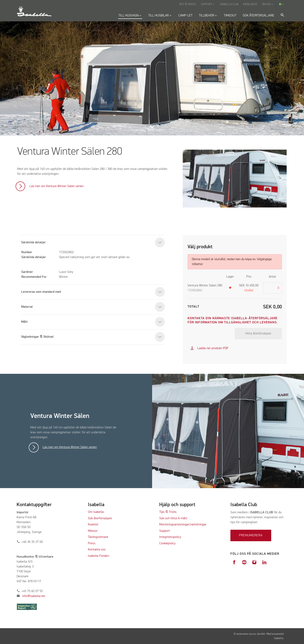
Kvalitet (93, 525)
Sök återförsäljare (100, 518)
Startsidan (51, 27)
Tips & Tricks (168, 512)
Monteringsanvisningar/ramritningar (183, 525)
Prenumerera (251, 535)
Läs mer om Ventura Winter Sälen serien (57, 186)
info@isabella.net (34, 596)
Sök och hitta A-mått (173, 518)
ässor (94, 531)
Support (165, 531)
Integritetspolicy (170, 537)
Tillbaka (25, 27)
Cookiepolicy (167, 543)
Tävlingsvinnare (98, 537)
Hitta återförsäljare (258, 334)
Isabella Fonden (98, 556)
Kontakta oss (97, 550)
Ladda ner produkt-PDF (209, 348)
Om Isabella (96, 512)
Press (92, 543)
